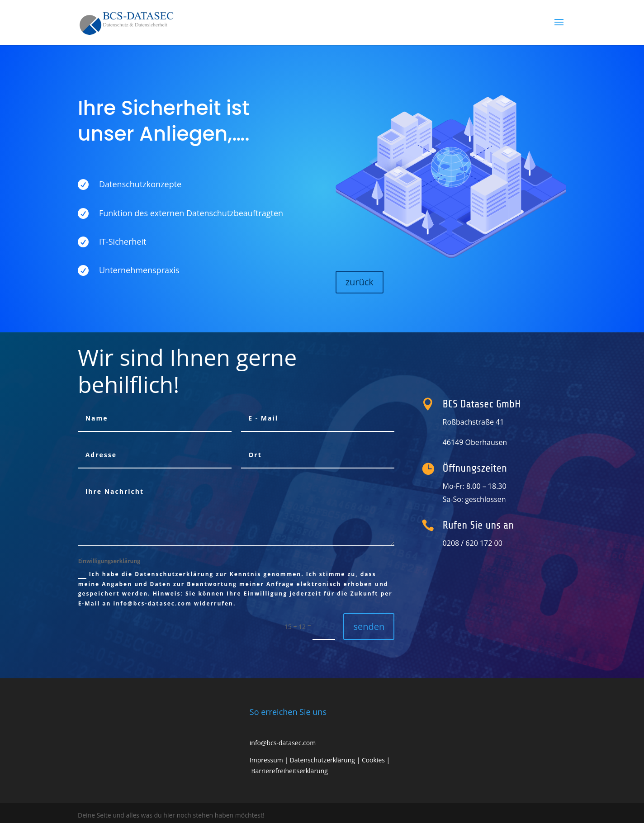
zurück (360, 282)
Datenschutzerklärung (322, 760)
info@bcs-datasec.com (283, 743)
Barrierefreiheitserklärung (289, 771)
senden (369, 627)
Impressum (266, 760)
